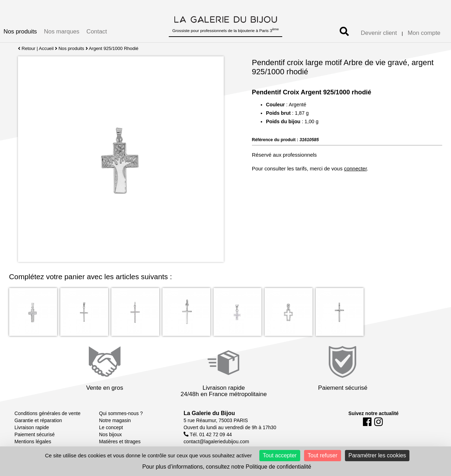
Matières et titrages (120, 441)
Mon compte (424, 33)
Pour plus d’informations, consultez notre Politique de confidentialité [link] (227, 467)
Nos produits (20, 32)
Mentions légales (33, 441)
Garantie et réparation (38, 420)
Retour (27, 48)
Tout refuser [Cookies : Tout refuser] (322, 455)
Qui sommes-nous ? (121, 413)
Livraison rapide (32, 427)
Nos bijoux (110, 434)
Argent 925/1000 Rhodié (114, 48)
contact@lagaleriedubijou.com (216, 441)
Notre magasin (115, 420)
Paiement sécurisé (35, 434)
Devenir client (379, 33)
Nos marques (62, 32)
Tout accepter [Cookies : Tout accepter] (280, 455)
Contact (97, 32)
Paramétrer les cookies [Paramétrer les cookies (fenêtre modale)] (377, 455)
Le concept (111, 427)
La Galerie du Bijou (209, 413)
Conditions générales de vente (47, 413)
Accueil (46, 48)
